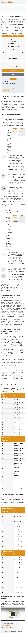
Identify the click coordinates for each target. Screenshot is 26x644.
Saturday (7, 84)
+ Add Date (6, 90)
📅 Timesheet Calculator (16, 632)
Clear (13, 74)
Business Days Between (14, 46)
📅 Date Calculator (8, 628)
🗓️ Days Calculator (8, 626)
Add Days (14, 42)
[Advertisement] (13, 9)
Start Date (13, 50)
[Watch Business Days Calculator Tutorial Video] (13, 614)
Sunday (13, 84)
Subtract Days (14, 44)
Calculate (13, 71)
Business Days (13, 58)
